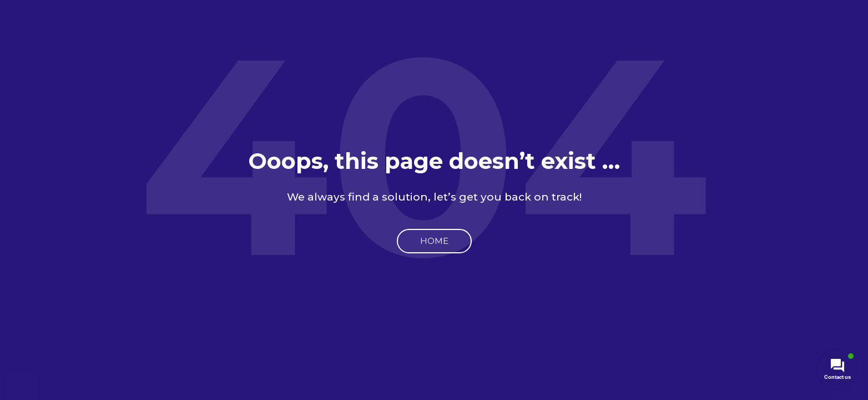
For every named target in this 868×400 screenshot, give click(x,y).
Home (434, 241)
